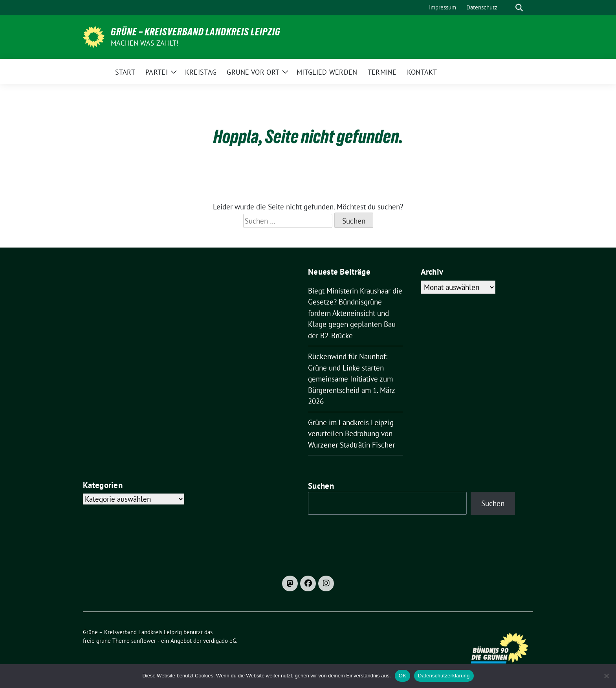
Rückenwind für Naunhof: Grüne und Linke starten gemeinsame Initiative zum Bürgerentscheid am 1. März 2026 (351, 379)
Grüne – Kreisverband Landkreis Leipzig (196, 32)
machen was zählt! (145, 43)
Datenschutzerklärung (444, 676)
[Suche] (508, 8)
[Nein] (606, 676)
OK (402, 676)
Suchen (321, 486)
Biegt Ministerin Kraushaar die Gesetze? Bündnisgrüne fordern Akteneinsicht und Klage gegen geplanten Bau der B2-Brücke (355, 313)
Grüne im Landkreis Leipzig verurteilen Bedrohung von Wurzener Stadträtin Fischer (351, 434)
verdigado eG (220, 641)
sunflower (144, 641)
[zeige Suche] (519, 8)
